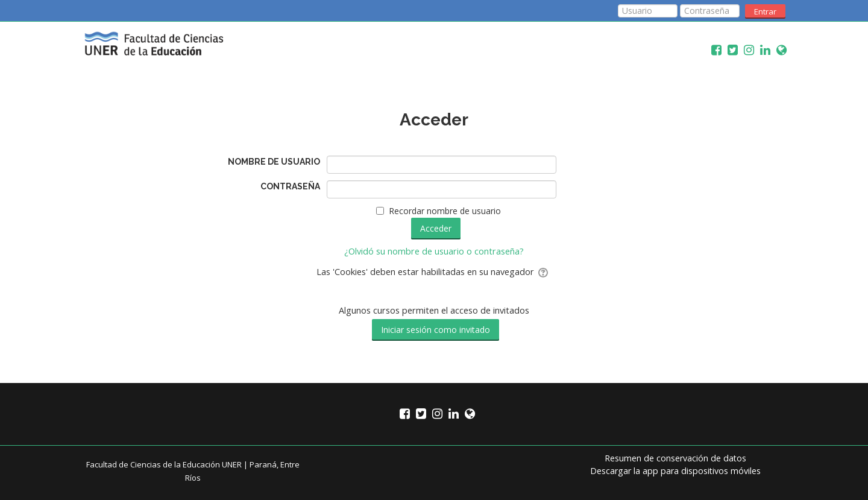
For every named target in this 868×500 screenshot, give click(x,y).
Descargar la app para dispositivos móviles (675, 471)
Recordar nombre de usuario (445, 211)
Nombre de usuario (274, 162)
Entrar (765, 11)
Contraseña (290, 186)
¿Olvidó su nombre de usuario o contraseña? (434, 251)
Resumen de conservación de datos (675, 458)
